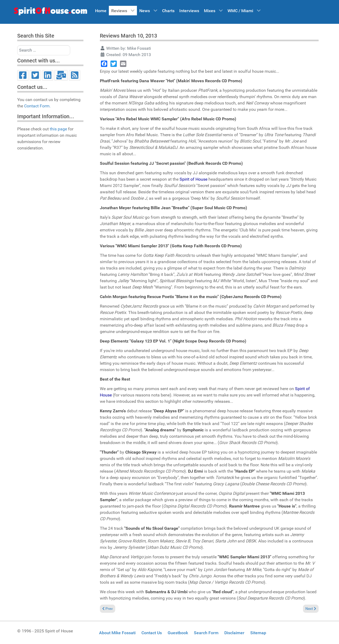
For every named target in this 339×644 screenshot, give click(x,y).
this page (58, 129)
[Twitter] (35, 75)
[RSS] (75, 75)
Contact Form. (37, 106)
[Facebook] (23, 75)
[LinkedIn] (48, 75)
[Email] (61, 75)
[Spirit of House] (50, 12)
